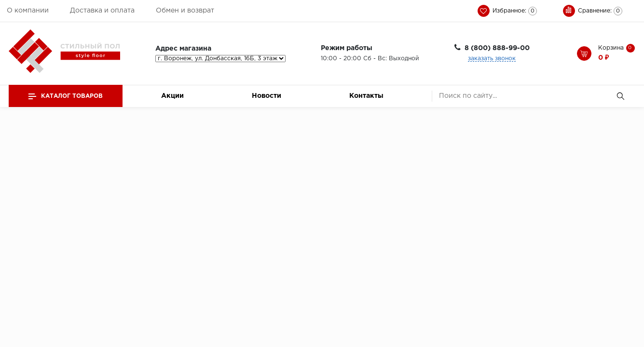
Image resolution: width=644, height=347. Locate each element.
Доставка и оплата (102, 11)
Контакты (366, 96)
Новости (267, 96)
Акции (172, 96)
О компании (28, 11)
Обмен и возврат (185, 11)
